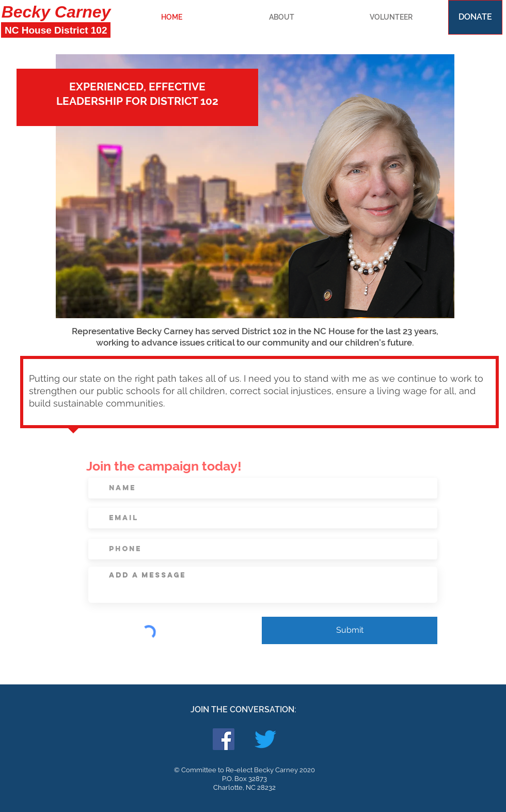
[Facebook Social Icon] (224, 739)
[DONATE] (475, 17)
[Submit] (350, 630)
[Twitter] (265, 739)
